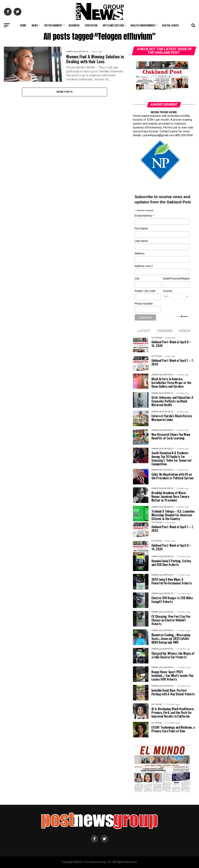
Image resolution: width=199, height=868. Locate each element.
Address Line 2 (144, 266)
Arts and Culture (113, 25)
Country (168, 291)
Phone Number (144, 304)
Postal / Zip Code (145, 291)
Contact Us (99, 36)
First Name (141, 228)
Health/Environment (143, 25)
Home (23, 25)
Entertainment (53, 25)
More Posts (65, 92)
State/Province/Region (176, 278)
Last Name (141, 241)
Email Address (145, 216)
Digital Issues (170, 25)
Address (140, 253)
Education (91, 25)
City (137, 278)
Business (74, 25)
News (35, 25)
